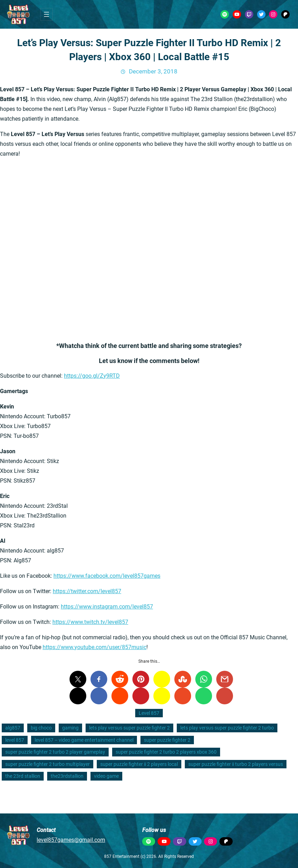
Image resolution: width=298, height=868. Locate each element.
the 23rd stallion (23, 776)
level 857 (15, 740)
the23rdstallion (67, 776)
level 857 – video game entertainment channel (84, 740)
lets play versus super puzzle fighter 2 (129, 728)
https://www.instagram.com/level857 (107, 607)
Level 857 (149, 713)
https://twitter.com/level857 (87, 591)
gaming (70, 728)
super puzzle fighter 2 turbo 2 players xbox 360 (166, 752)
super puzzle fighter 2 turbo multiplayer (48, 764)
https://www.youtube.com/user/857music (95, 647)
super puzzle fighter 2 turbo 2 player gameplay (55, 752)
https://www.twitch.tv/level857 (90, 622)
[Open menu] (46, 14)
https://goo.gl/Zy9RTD (92, 376)
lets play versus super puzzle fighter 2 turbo (227, 728)
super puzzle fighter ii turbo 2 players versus (236, 764)
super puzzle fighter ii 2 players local (139, 764)
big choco (41, 728)
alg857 (13, 728)
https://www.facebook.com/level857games (107, 576)
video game (106, 776)
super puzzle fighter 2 (167, 740)
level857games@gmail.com (71, 840)
